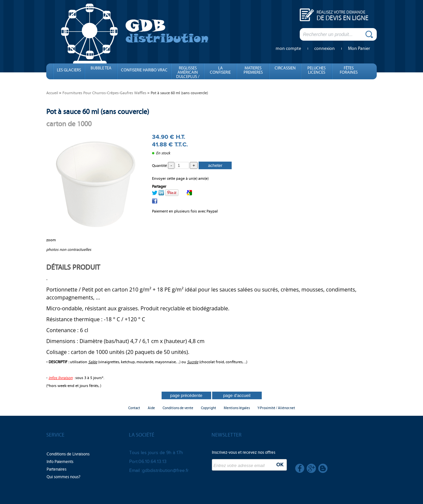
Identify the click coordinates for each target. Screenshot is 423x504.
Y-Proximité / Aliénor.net (276, 408)
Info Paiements (60, 462)
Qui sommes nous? (63, 477)
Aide (151, 408)
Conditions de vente (178, 408)
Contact (134, 408)
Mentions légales (237, 408)
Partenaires (57, 469)
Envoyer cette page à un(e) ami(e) (180, 178)
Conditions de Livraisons (68, 454)
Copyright (209, 408)
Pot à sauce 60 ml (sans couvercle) (98, 112)
